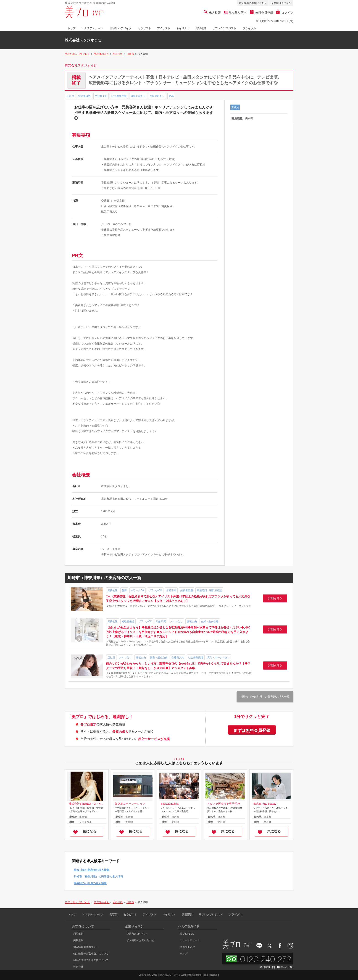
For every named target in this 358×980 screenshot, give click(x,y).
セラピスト (145, 28)
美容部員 (201, 28)
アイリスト (164, 28)
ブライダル (249, 28)
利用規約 (78, 934)
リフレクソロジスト (224, 28)
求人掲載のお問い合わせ (253, 3)
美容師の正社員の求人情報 (90, 883)
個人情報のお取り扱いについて (91, 954)
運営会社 (78, 967)
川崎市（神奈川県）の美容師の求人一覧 (265, 697)
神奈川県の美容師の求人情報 (92, 870)
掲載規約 (78, 940)
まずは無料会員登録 (252, 730)
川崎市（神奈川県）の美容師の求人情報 (98, 877)
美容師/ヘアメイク (121, 28)
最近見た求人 (237, 12)
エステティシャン (92, 28)
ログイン (285, 13)
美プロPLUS (187, 934)
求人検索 (212, 13)
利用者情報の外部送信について (91, 960)
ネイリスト (183, 28)
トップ (72, 28)
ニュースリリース (190, 940)
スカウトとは (187, 947)
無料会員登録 (261, 13)
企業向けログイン (281, 3)
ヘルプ (184, 954)
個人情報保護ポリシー (86, 947)
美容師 (113, 914)
